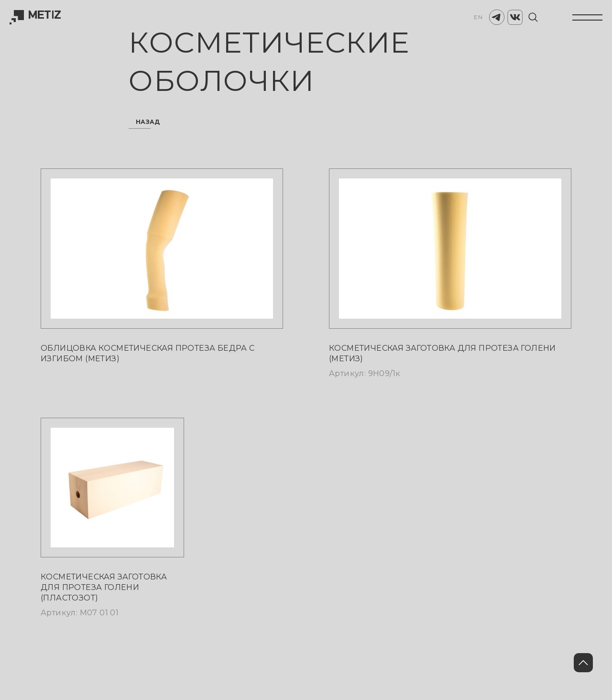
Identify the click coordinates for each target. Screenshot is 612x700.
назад (148, 122)
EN (478, 17)
